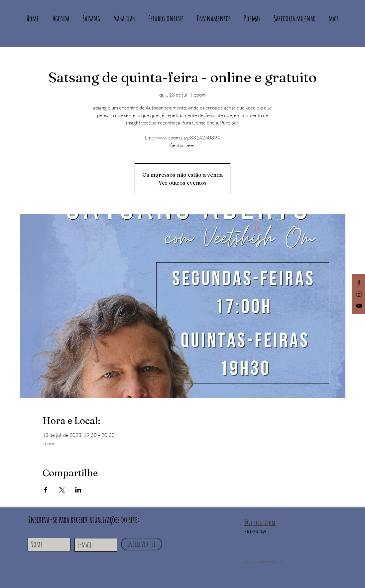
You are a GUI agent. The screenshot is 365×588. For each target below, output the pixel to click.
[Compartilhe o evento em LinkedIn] (78, 490)
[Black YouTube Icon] (359, 306)
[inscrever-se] (142, 544)
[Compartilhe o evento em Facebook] (46, 490)
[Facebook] (359, 283)
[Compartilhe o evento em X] (62, 490)
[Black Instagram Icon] (359, 294)
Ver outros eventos (183, 183)
